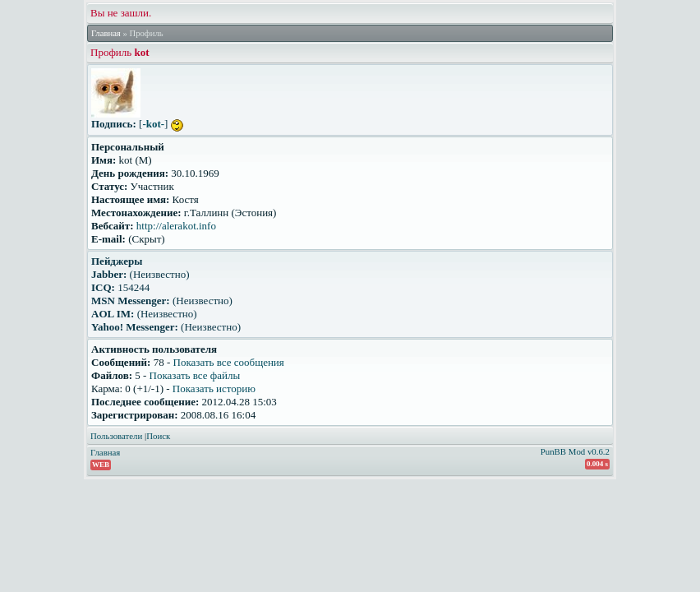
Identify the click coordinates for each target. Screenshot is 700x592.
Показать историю (214, 388)
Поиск (158, 436)
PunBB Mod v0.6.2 (575, 451)
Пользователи (116, 436)
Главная (106, 33)
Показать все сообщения (229, 362)
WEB (101, 465)
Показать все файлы (195, 375)
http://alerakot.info (176, 226)
